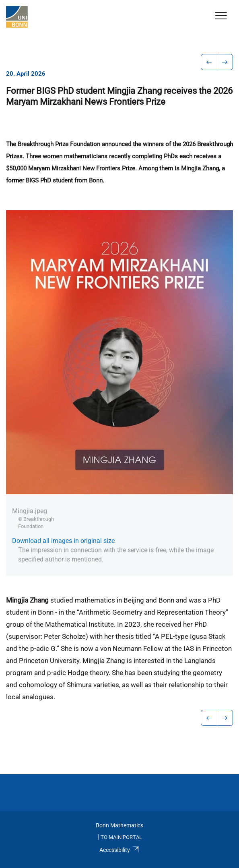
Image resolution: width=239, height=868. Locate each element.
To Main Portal (121, 837)
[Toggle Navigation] (221, 16)
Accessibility (119, 850)
